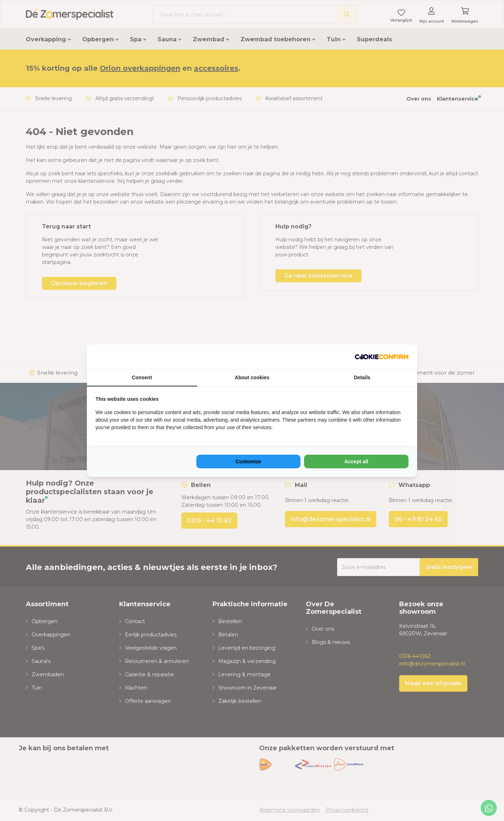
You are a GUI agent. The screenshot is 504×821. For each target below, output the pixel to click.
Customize (249, 461)
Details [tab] (362, 377)
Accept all (356, 461)
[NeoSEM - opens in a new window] (382, 357)
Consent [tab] (142, 377)
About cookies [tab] (252, 377)
